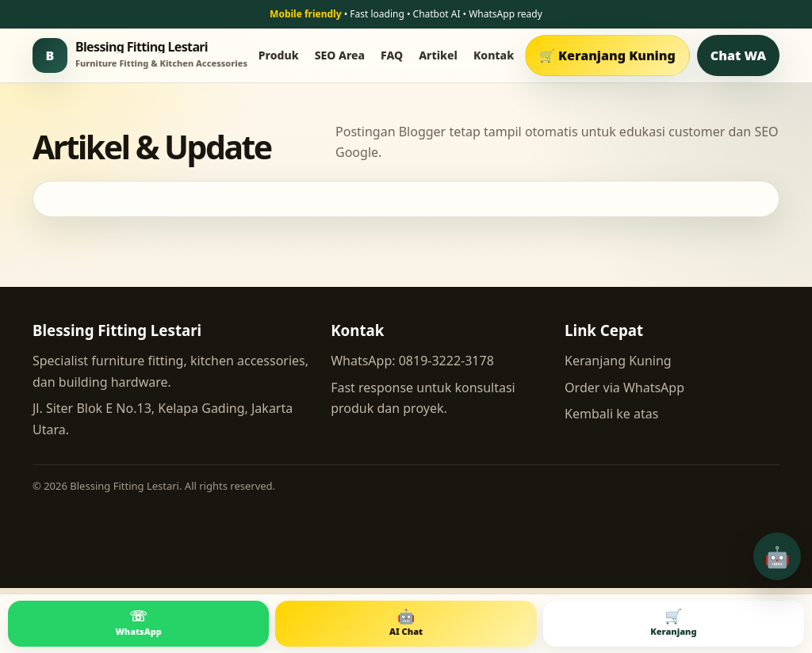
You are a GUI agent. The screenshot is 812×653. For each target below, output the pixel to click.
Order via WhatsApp (624, 388)
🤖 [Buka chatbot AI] (777, 556)
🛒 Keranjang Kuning (607, 55)
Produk (279, 55)
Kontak (494, 55)
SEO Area (340, 55)
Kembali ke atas (611, 414)
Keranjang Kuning (618, 361)
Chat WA (738, 55)
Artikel (438, 55)
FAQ (392, 55)
